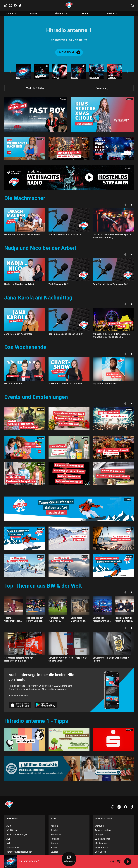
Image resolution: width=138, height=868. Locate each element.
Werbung (99, 826)
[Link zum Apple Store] (20, 705)
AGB (9, 826)
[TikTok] (132, 807)
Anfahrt (54, 830)
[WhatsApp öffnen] (6, 5)
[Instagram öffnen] (11, 5)
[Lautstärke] (112, 862)
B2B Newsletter (102, 839)
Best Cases (100, 852)
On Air (12, 14)
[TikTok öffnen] (20, 5)
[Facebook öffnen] (15, 5)
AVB (8, 843)
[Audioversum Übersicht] (69, 859)
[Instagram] (119, 807)
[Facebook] (126, 807)
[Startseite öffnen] (69, 5)
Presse (54, 847)
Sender (87, 14)
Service (112, 14)
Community (102, 88)
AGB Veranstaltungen (17, 834)
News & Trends (102, 847)
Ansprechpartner (103, 830)
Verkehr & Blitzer (36, 88)
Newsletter (56, 834)
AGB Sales (12, 830)
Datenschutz (13, 847)
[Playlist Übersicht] (119, 862)
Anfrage (99, 834)
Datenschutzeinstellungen (19, 852)
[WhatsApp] (113, 807)
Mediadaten (101, 843)
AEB (8, 839)
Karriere (54, 843)
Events (36, 14)
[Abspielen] (128, 862)
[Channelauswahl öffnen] (132, 5)
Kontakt (55, 826)
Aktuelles (61, 14)
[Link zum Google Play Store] (46, 705)
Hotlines (55, 839)
